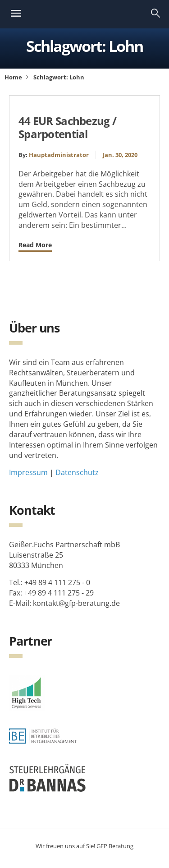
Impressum (28, 472)
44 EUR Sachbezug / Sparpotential (67, 127)
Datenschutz (77, 472)
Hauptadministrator (59, 155)
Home (13, 77)
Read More (35, 245)
